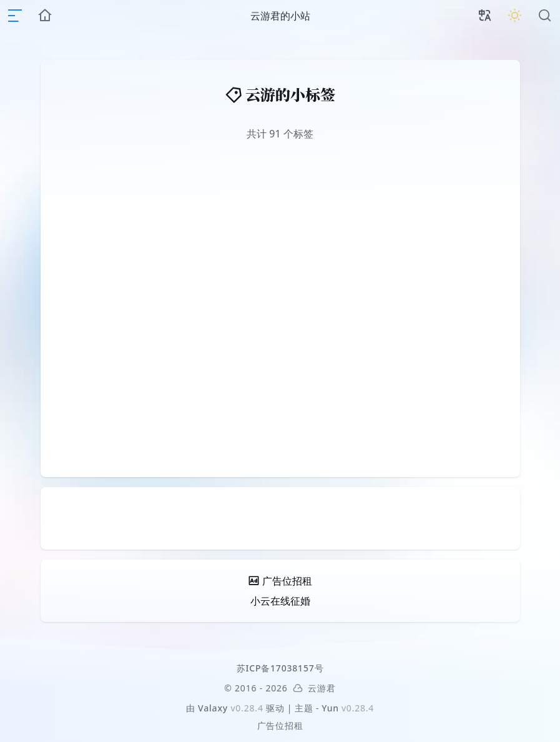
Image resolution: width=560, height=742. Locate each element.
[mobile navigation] (15, 16)
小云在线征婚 (280, 601)
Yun (330, 708)
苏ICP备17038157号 (280, 668)
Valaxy (213, 708)
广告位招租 (280, 725)
